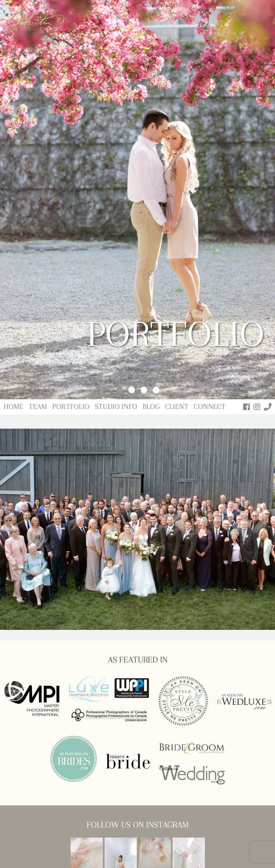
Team (38, 407)
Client (177, 407)
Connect (210, 407)
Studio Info (116, 407)
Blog (151, 407)
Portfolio (71, 407)
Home (13, 407)
